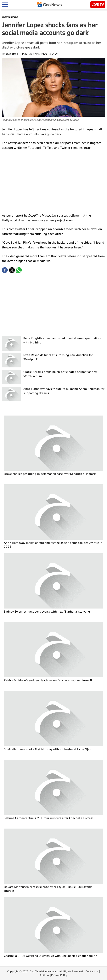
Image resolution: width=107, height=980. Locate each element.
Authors (45, 975)
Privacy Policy (59, 975)
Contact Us (92, 971)
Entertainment (10, 17)
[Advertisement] (53, 181)
